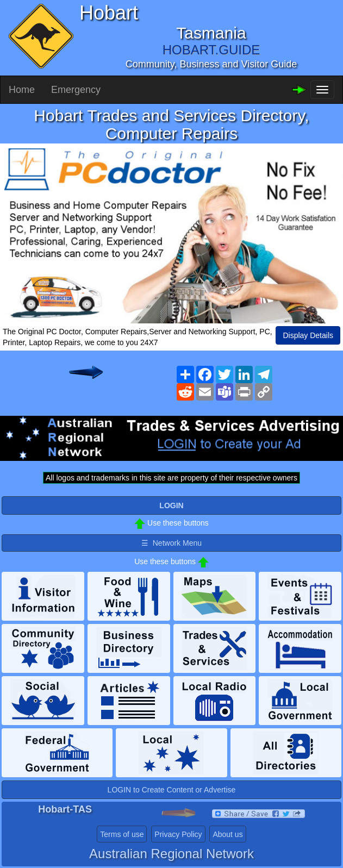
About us (227, 834)
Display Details (308, 335)
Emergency (76, 90)
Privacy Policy (178, 834)
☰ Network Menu (171, 543)
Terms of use (122, 834)
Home (22, 90)
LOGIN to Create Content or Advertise (172, 790)
